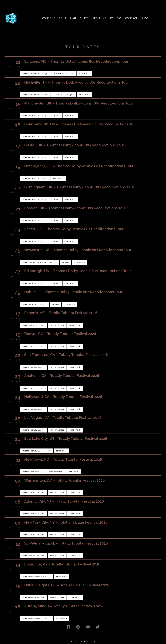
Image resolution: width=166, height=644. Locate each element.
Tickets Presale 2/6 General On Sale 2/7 (40, 262)
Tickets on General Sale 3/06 (35, 95)
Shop (145, 18)
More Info (84, 74)
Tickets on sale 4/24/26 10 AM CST (37, 451)
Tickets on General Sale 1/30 (35, 74)
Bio (119, 18)
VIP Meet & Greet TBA (53, 472)
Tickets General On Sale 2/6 (35, 304)
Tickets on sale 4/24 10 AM (34, 325)
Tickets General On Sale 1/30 (35, 116)
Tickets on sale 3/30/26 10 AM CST (37, 619)
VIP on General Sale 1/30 (63, 74)
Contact (131, 18)
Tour (63, 18)
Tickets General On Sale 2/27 (35, 179)
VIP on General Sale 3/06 (63, 95)
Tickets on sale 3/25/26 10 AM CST (37, 577)
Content (49, 18)
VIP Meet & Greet (57, 325)
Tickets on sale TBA (31, 472)
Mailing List (79, 18)
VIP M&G (56, 116)
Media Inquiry (102, 18)
